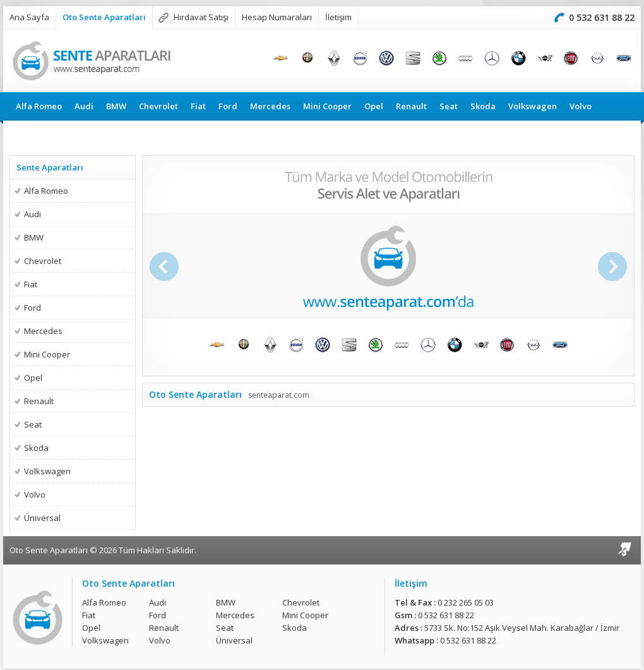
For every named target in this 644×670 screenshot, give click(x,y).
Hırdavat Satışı (201, 17)
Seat (449, 106)
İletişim (338, 17)
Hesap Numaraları (277, 17)
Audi (84, 106)
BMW (116, 106)
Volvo (581, 106)
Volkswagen (533, 106)
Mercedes (270, 106)
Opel (374, 106)
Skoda (483, 106)
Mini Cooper (327, 106)
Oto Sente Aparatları (104, 17)
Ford (228, 106)
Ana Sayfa (29, 17)
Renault (411, 106)
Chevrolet (158, 106)
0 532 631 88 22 (602, 17)
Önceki (163, 266)
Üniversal (35, 135)
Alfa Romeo (39, 106)
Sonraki (614, 266)
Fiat (198, 106)
